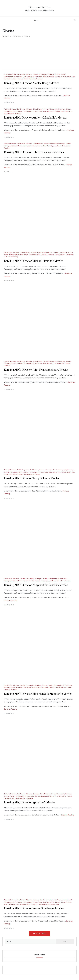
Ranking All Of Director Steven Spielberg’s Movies (34, 909)
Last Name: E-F (59, 363)
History (58, 77)
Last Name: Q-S (60, 146)
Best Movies (21, 74)
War (57, 904)
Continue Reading (11, 600)
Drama (57, 74)
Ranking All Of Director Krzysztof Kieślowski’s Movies (36, 585)
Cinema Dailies (39, 7)
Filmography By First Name (13, 77)
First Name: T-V (55, 472)
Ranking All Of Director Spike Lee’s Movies (30, 803)
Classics (29, 74)
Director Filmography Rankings (43, 74)
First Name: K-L (29, 581)
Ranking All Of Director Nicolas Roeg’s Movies (32, 83)
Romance (39, 79)
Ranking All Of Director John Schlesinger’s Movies (34, 152)
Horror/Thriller (66, 77)
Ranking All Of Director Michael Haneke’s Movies (34, 261)
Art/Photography (23, 470)
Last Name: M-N (67, 111)
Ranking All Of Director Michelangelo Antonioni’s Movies (38, 694)
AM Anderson (10, 103)
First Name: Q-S (60, 796)
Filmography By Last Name (33, 77)
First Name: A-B (49, 111)
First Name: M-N (49, 77)
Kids (5, 904)
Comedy (49, 470)
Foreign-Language (47, 255)
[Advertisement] (39, 56)
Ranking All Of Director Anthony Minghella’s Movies (35, 118)
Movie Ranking (18, 79)
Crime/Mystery (38, 109)
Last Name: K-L (54, 581)
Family (63, 74)
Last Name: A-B (61, 687)
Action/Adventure (10, 74)
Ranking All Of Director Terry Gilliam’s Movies (32, 479)
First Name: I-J (48, 146)
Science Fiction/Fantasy (32, 474)
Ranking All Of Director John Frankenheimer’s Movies (36, 370)
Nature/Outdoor (29, 79)
